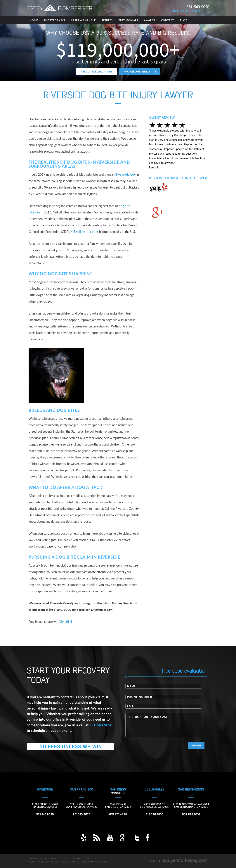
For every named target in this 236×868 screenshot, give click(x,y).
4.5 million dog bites (85, 232)
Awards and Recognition (94, 862)
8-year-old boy (125, 174)
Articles (31, 862)
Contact (168, 20)
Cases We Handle (83, 20)
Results (107, 20)
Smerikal (66, 622)
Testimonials (128, 20)
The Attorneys (54, 20)
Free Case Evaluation (97, 72)
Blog (184, 20)
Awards (150, 20)
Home (34, 20)
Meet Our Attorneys (49, 862)
